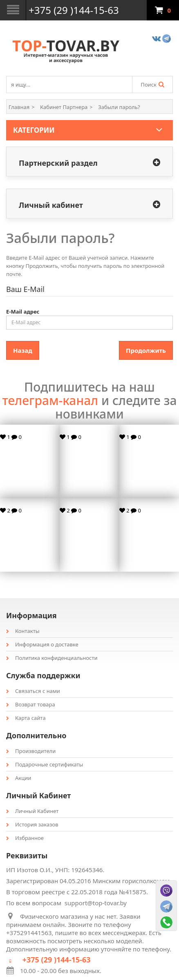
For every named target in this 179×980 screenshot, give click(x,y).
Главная (19, 107)
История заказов (32, 824)
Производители (31, 751)
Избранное (25, 838)
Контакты (23, 631)
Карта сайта (26, 718)
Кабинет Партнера (64, 107)
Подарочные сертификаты (45, 764)
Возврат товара (31, 704)
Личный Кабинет (32, 811)
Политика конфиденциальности (52, 658)
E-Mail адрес (23, 312)
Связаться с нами (33, 691)
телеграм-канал (50, 400)
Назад (23, 350)
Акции (19, 778)
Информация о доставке (42, 644)
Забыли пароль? (119, 107)
